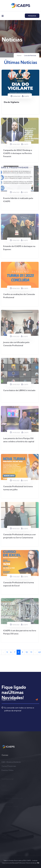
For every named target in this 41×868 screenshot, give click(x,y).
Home (19, 55)
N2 (38, 863)
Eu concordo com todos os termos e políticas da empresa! (18, 701)
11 (31, 652)
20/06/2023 (15, 96)
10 (27, 652)
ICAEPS (25, 96)
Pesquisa (32, 16)
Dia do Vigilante (11, 102)
